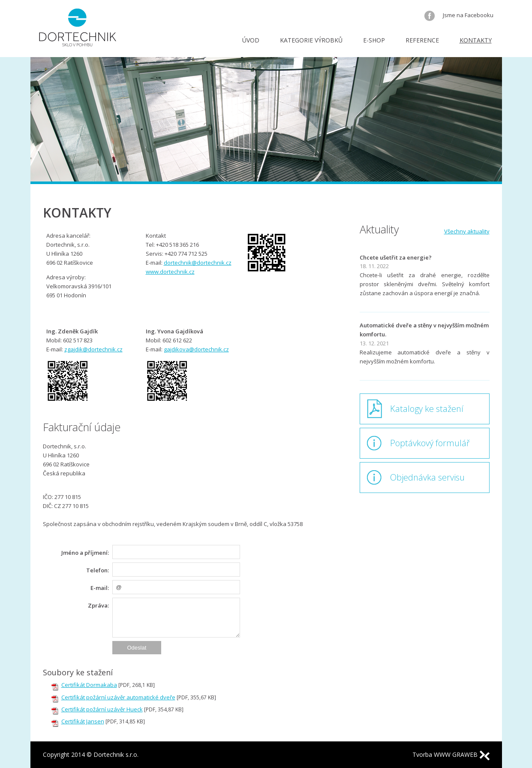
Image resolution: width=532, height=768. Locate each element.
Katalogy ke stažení (427, 409)
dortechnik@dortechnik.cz (198, 263)
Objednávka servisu (427, 477)
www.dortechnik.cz (170, 272)
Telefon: (98, 570)
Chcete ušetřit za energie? (396, 257)
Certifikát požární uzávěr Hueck (102, 709)
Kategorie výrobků (311, 40)
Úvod (251, 40)
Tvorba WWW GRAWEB (451, 754)
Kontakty (476, 40)
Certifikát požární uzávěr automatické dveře (118, 697)
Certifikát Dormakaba (89, 685)
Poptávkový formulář (430, 443)
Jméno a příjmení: (85, 553)
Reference (422, 40)
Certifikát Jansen (83, 721)
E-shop (374, 40)
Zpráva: (98, 605)
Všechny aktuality (467, 231)
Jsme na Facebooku (459, 15)
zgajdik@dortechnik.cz (93, 349)
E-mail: (100, 588)
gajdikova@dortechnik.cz (196, 349)
